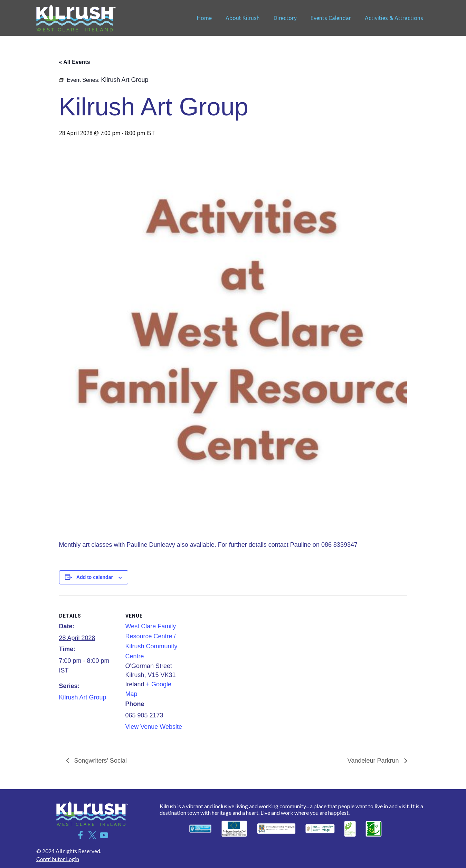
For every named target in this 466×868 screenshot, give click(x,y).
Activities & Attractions (394, 18)
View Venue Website (154, 727)
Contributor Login (58, 859)
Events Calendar (331, 18)
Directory (285, 18)
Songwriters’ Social (100, 761)
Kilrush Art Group (83, 697)
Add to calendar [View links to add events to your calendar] (95, 577)
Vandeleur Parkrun (374, 761)
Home (204, 18)
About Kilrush (243, 18)
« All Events (75, 62)
